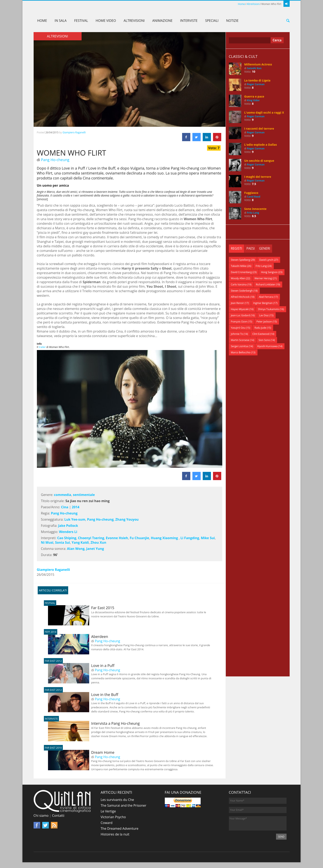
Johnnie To (237, 334)
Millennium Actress (258, 64)
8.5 (254, 216)
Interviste (189, 21)
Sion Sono (264, 340)
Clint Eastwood (261, 334)
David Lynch (266, 260)
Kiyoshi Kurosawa (267, 346)
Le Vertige (108, 811)
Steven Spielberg (240, 260)
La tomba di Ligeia (257, 80)
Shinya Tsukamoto (269, 309)
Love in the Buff (83, 695)
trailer (42, 347)
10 (254, 72)
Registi (237, 249)
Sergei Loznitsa (240, 346)
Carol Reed (254, 197)
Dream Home (81, 752)
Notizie (232, 21)
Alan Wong (76, 549)
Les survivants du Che (117, 800)
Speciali (212, 21)
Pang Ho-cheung (55, 160)
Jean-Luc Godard (240, 315)
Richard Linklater (266, 284)
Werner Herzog (263, 278)
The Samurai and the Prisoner (124, 805)
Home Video (106, 21)
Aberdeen (78, 636)
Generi (266, 249)
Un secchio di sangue (259, 161)
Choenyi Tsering (91, 538)
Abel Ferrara (266, 297)
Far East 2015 (81, 608)
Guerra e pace (254, 96)
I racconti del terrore (259, 129)
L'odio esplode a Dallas (261, 145)
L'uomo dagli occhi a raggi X (264, 112)
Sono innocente (255, 209)
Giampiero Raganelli (74, 132)
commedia (63, 495)
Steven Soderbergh (242, 291)
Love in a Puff (81, 666)
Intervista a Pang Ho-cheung (94, 723)
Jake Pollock (68, 526)
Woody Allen (238, 278)
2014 (76, 507)
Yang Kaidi (80, 542)
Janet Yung (95, 549)
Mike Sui (208, 538)
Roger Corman (256, 84)
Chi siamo (41, 816)
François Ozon (239, 322)
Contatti (58, 816)
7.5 (254, 184)
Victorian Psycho (113, 817)
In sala (61, 21)
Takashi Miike (239, 266)
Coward (107, 823)
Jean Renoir (238, 303)
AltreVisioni (253, 4)
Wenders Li (68, 532)
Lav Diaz (264, 315)
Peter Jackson (264, 322)
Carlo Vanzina (239, 284)
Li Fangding (190, 538)
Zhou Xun (99, 542)
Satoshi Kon (254, 68)
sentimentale (84, 495)
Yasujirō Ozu (238, 328)
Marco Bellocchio (241, 352)
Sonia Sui (62, 542)
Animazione (162, 21)
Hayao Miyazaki (240, 309)
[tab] (237, 249)
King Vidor (253, 100)
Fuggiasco (251, 193)
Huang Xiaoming (165, 538)
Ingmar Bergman (263, 303)
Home (241, 4)
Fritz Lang (253, 213)
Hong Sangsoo (269, 272)
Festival (81, 21)
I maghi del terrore (258, 177)
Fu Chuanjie (139, 538)
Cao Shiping (67, 538)
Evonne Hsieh (117, 538)
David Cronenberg (241, 272)
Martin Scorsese (240, 340)
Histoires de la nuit (115, 834)
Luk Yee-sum (75, 519)
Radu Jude (260, 328)
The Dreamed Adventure (120, 828)
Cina (65, 507)
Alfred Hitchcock (240, 297)
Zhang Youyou (127, 519)
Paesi (251, 249)
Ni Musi (47, 542)
